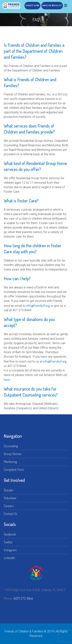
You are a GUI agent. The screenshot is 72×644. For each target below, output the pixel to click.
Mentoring (10, 462)
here (7, 380)
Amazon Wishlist (52, 6)
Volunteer (10, 498)
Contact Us (11, 514)
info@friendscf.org (38, 305)
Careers (9, 506)
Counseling (11, 446)
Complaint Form (14, 469)
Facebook (10, 534)
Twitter (8, 542)
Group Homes (13, 454)
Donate (8, 490)
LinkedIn (9, 558)
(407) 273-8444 (23, 598)
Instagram (10, 550)
